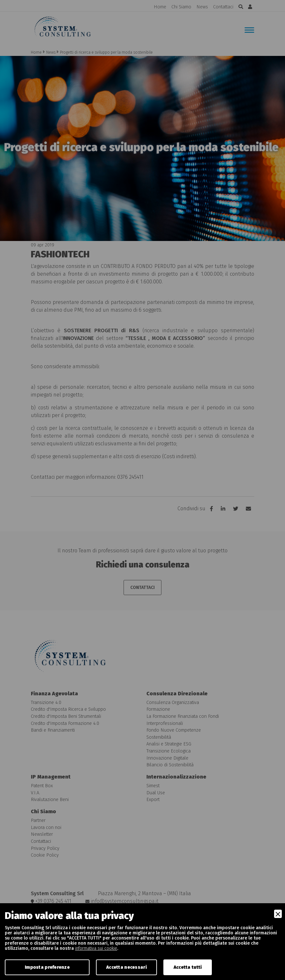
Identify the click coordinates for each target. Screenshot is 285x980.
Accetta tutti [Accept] (188, 967)
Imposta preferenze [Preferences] (47, 967)
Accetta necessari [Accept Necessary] (126, 967)
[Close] (278, 914)
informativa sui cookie (96, 948)
